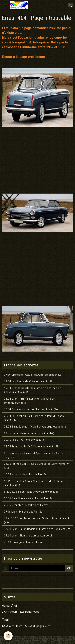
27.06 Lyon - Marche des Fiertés (23, 512)
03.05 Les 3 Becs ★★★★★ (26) (24, 440)
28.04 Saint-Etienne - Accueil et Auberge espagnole (35, 427)
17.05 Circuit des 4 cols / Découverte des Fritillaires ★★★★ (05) (35, 483)
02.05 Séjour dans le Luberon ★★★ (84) (29, 433)
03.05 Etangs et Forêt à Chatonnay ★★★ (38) (32, 446)
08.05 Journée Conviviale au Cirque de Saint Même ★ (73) (36, 466)
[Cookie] (8, 636)
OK (69, 568)
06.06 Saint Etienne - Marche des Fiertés (28, 498)
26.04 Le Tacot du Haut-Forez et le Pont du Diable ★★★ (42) (34, 418)
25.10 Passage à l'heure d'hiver (23, 542)
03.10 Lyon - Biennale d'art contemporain (29, 535)
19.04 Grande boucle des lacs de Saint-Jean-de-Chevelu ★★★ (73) (33, 390)
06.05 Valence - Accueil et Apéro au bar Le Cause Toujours (34, 455)
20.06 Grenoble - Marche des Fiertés (26, 505)
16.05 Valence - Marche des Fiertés (25, 474)
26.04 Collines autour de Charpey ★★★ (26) (31, 409)
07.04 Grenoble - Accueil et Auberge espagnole (33, 375)
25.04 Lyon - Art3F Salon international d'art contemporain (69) (30, 401)
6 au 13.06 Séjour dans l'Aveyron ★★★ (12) (31, 492)
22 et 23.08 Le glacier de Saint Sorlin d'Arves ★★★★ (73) (37, 520)
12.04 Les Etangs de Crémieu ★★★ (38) (29, 381)
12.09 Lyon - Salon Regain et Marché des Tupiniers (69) (37, 529)
